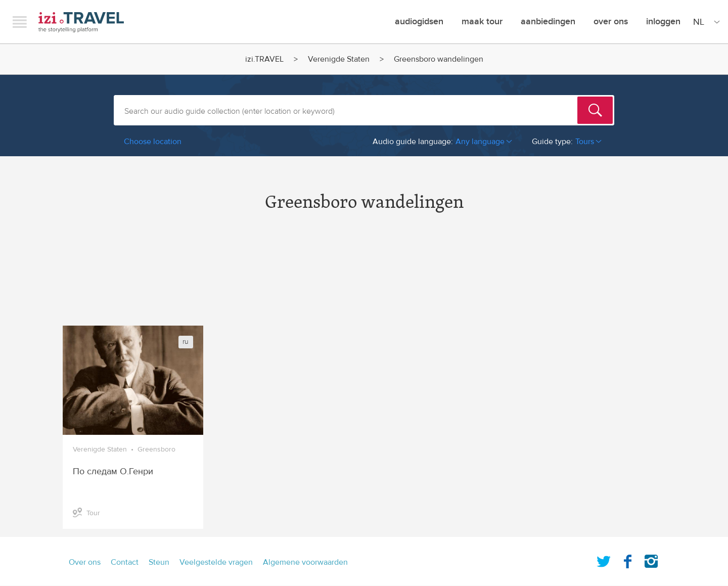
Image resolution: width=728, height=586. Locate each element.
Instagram (651, 559)
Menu (20, 22)
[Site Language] (704, 22)
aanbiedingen (548, 21)
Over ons (611, 21)
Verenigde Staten (339, 59)
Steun (159, 562)
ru (186, 342)
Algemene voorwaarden (305, 562)
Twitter (604, 559)
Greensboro (156, 449)
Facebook (627, 559)
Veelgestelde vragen (216, 562)
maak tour (482, 21)
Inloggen (663, 21)
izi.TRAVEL (81, 22)
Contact (125, 562)
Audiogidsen (419, 21)
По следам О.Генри (113, 471)
